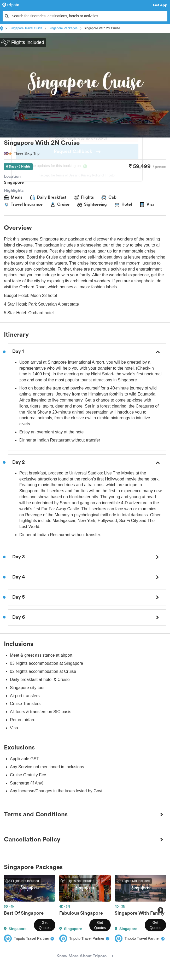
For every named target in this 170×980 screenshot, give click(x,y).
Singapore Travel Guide (26, 28)
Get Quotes (45, 925)
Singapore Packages (63, 28)
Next (160, 910)
